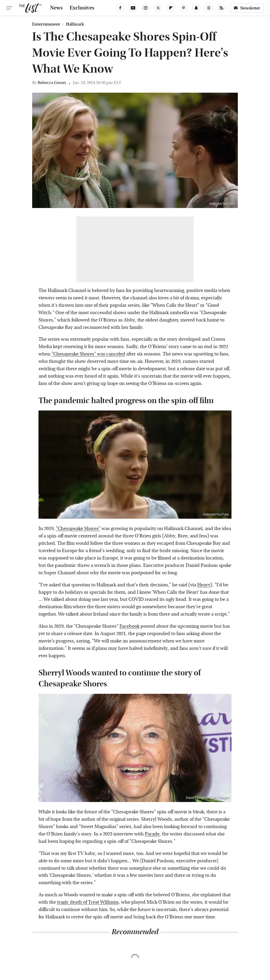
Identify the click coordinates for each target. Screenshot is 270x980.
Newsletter (247, 8)
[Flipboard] (171, 8)
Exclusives (82, 8)
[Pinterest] (184, 8)
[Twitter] (158, 8)
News (56, 8)
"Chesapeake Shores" (78, 529)
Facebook (129, 626)
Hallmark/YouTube (222, 204)
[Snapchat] (196, 8)
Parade (152, 834)
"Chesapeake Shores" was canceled (88, 354)
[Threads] (209, 8)
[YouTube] (133, 8)
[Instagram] (146, 8)
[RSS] (221, 8)
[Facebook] (120, 8)
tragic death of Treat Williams (88, 902)
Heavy (204, 585)
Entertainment (46, 24)
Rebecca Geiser (52, 83)
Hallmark (75, 24)
